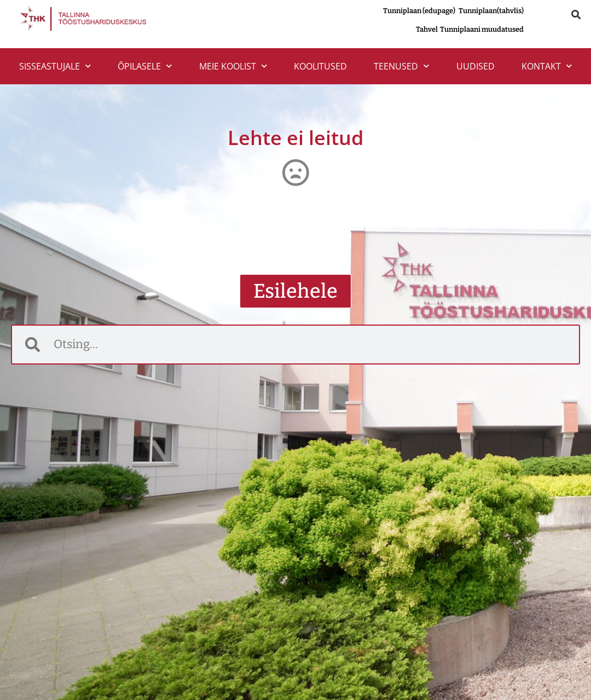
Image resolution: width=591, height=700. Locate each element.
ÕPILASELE (145, 66)
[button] (576, 15)
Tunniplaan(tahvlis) (491, 11)
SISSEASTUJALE (55, 66)
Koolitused (320, 66)
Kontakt (547, 66)
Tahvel (428, 29)
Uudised (476, 66)
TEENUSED (401, 66)
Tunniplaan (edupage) (419, 11)
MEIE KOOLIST (233, 66)
